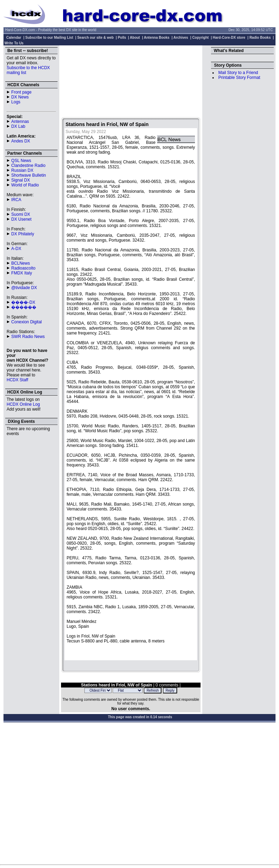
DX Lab (18, 126)
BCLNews (20, 263)
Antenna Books (157, 38)
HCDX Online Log (23, 404)
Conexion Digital (26, 322)
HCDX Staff (17, 380)
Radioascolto (23, 268)
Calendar (14, 38)
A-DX (16, 249)
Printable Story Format (239, 78)
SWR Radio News (28, 337)
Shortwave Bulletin (28, 175)
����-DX (23, 302)
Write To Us (14, 43)
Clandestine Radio (28, 165)
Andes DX (21, 141)
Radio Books (260, 38)
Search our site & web (95, 38)
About (135, 38)
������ (24, 307)
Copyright (200, 38)
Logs (16, 102)
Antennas (20, 122)
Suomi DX (21, 214)
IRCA (16, 200)
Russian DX (22, 170)
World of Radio (25, 185)
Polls (122, 38)
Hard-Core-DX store (229, 38)
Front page (21, 92)
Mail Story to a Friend (238, 73)
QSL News (21, 161)
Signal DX (20, 180)
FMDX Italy (21, 273)
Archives (181, 38)
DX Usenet (21, 219)
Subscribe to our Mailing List (49, 38)
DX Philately (22, 234)
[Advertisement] (131, 82)
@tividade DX (24, 288)
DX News (20, 97)
